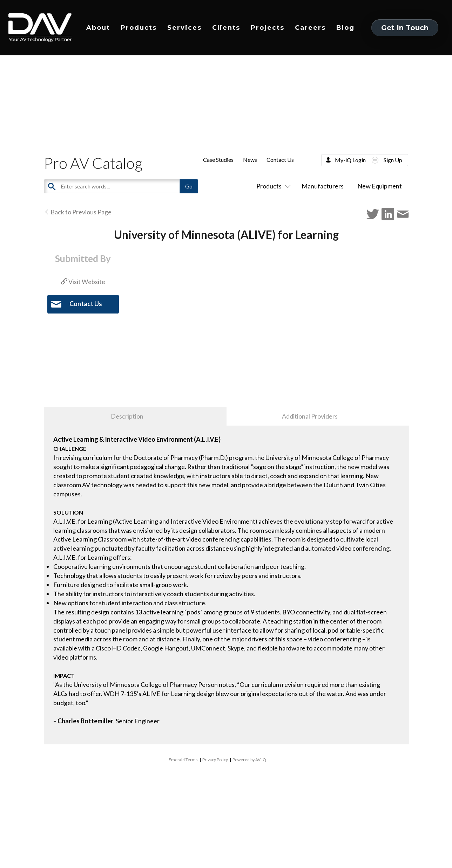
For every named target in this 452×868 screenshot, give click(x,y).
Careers (310, 28)
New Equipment (380, 186)
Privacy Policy (215, 760)
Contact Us (280, 160)
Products (139, 28)
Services (184, 28)
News (250, 160)
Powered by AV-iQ (249, 760)
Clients (226, 28)
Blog (345, 28)
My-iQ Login (350, 160)
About (98, 28)
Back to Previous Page (78, 212)
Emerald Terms (183, 760)
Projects (268, 28)
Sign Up (393, 160)
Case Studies (218, 160)
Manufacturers (323, 186)
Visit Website (83, 282)
